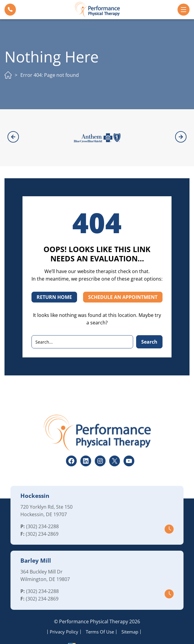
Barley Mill (36, 544)
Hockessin (35, 479)
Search (149, 325)
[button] (10, 10)
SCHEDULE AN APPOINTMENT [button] (123, 281)
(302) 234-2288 (42, 510)
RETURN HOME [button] (54, 281)
